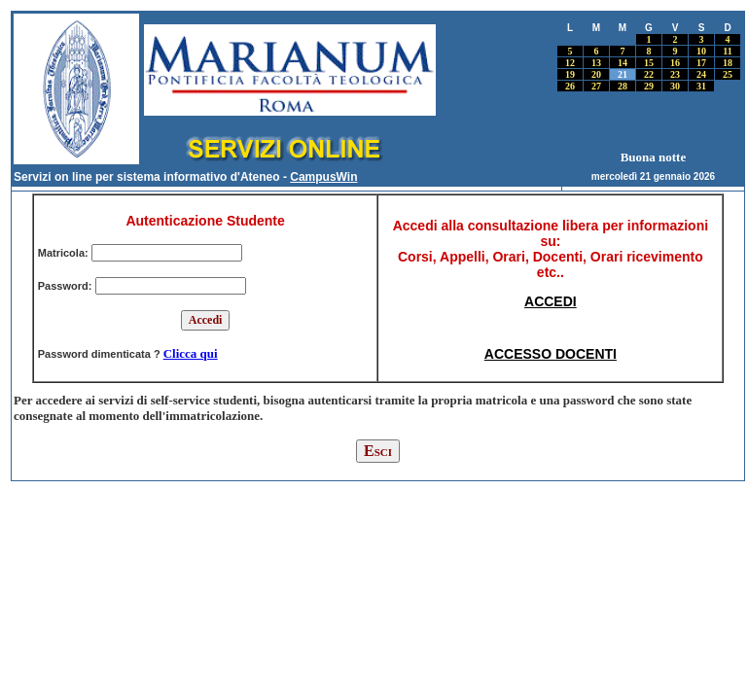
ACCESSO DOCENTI (551, 354)
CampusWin (323, 177)
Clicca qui (191, 353)
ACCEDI (551, 301)
